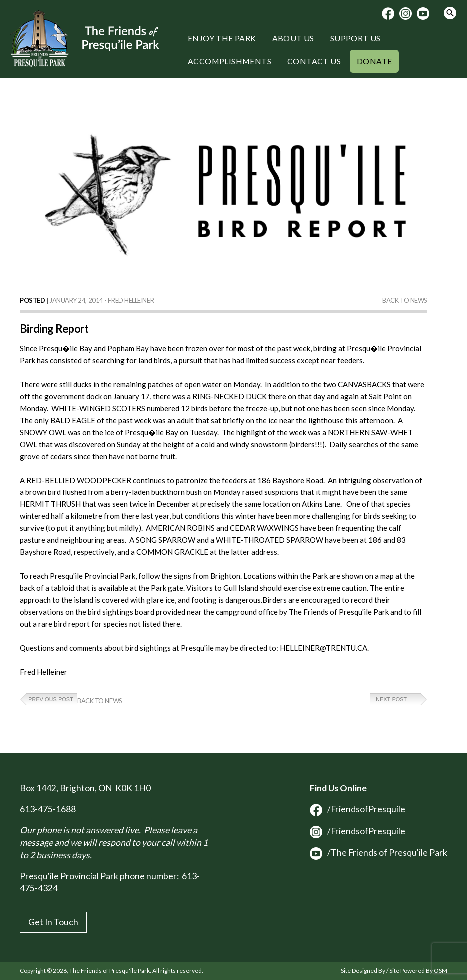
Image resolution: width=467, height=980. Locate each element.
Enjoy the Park (222, 38)
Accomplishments (230, 61)
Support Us (355, 38)
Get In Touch (53, 922)
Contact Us (314, 61)
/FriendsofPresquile (357, 809)
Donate (374, 61)
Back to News (405, 300)
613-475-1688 (48, 809)
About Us (293, 38)
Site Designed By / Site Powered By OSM (394, 970)
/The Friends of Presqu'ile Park (378, 852)
